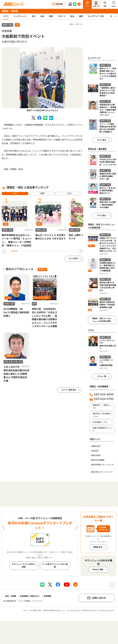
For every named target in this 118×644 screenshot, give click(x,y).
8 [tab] (59, 251)
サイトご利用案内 (24, 601)
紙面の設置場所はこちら (102, 429)
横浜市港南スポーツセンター (102, 466)
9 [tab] (65, 251)
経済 (81, 16)
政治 (72, 16)
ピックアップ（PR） (97, 16)
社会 (42, 16)
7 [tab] (53, 251)
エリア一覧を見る (69, 390)
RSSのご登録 (98, 570)
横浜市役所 (96, 455)
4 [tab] (33, 251)
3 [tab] (27, 251)
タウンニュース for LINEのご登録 (24, 566)
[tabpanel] (42, 80)
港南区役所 (96, 446)
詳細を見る (98, 547)
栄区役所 (95, 451)
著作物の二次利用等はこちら (102, 415)
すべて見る (102, 140)
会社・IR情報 (11, 596)
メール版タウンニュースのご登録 (55, 566)
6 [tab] (46, 251)
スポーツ (62, 16)
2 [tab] (21, 251)
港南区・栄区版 (10, 11)
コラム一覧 (102, 376)
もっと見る (73, 259)
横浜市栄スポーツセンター (102, 472)
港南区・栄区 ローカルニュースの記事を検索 (102, 320)
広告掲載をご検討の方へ (30, 596)
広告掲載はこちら (100, 422)
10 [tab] (72, 251)
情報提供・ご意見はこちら (102, 407)
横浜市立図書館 (98, 460)
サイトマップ (37, 601)
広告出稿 (59, 4)
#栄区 (6, 169)
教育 (51, 16)
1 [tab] (14, 251)
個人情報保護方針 (10, 601)
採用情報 (47, 596)
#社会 (21, 169)
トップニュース (20, 16)
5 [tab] (40, 251)
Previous (4, 251)
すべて (6, 16)
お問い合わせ (99, 598)
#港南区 (13, 169)
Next (81, 251)
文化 (34, 16)
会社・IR (96, 6)
